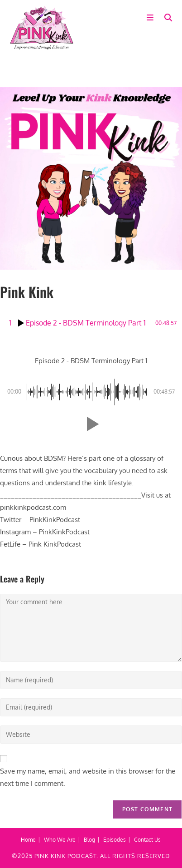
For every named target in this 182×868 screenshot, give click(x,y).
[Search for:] (165, 18)
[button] (91, 424)
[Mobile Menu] (152, 18)
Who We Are (60, 840)
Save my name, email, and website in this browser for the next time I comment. (88, 777)
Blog (89, 840)
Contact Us (147, 840)
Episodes (115, 840)
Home (28, 840)
